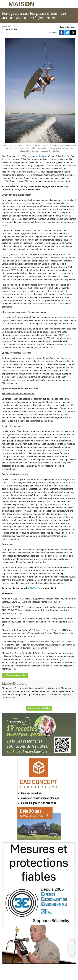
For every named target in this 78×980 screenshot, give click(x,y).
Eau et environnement (68, 27)
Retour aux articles (15, 675)
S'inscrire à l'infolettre (39, 708)
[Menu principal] (4, 4)
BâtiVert (33, 588)
